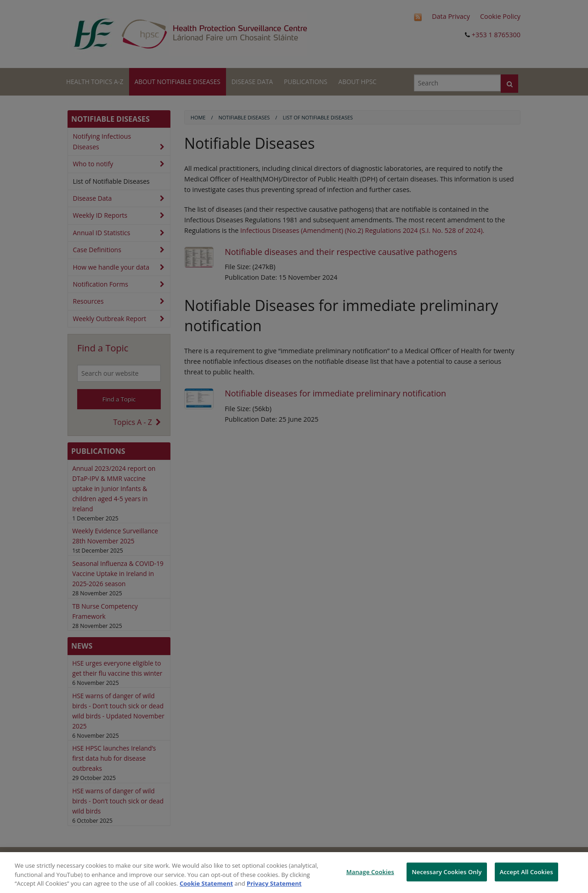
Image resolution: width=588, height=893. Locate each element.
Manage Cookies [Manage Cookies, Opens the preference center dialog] (370, 871)
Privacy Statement (274, 883)
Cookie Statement (206, 883)
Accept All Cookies (526, 871)
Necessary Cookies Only (447, 871)
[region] (294, 873)
